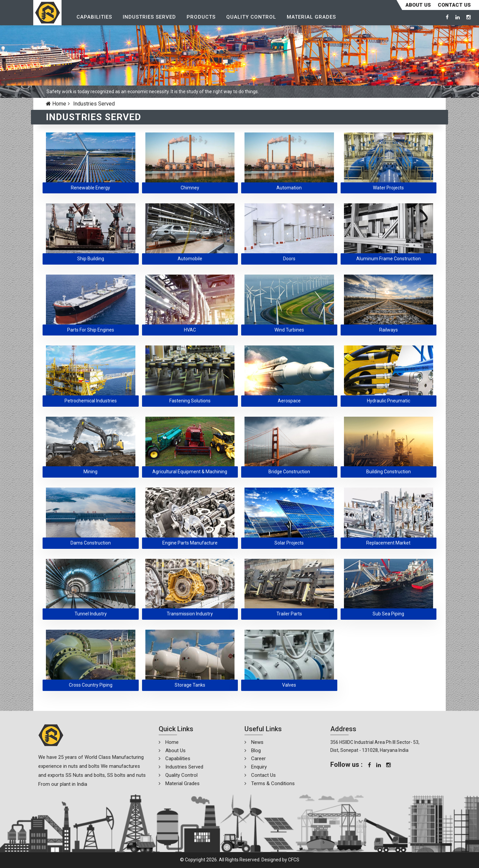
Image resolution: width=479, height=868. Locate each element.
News (257, 742)
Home (56, 104)
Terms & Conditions (273, 783)
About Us (418, 5)
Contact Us (263, 775)
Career (258, 759)
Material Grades (311, 17)
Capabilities (94, 17)
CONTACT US (454, 5)
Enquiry (259, 767)
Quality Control (251, 17)
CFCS (294, 860)
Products (201, 17)
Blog (256, 751)
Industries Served (149, 17)
